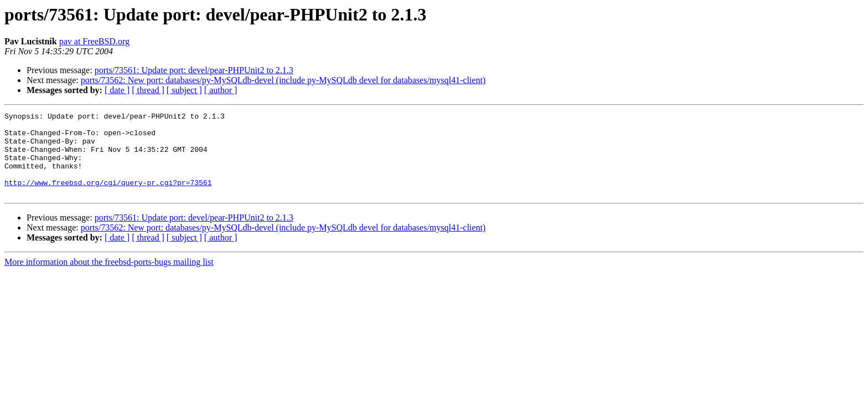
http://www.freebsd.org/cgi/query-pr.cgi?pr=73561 (108, 197)
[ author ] (221, 90)
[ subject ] (184, 90)
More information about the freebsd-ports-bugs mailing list (109, 278)
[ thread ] (148, 90)
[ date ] (117, 90)
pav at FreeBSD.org (94, 41)
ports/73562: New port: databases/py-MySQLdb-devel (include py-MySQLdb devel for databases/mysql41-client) (283, 80)
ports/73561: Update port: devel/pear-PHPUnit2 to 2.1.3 (194, 70)
